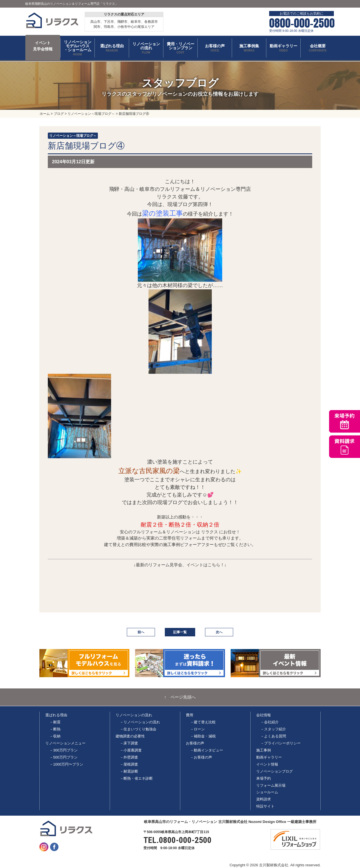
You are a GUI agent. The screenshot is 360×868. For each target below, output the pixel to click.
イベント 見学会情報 (43, 46)
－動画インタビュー (207, 750)
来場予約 (264, 778)
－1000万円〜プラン (66, 764)
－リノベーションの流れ (140, 722)
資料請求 (264, 799)
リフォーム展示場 (271, 785)
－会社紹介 (270, 722)
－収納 (55, 736)
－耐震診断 (129, 771)
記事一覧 (180, 632)
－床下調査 (129, 743)
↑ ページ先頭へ (180, 697)
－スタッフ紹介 (273, 729)
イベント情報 (267, 764)
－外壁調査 (129, 757)
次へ (219, 632)
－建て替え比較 (203, 722)
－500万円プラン (64, 757)
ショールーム (267, 792)
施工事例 (264, 750)
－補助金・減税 (203, 736)
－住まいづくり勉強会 (138, 729)
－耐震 (55, 722)
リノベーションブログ (274, 771)
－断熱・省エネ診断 (136, 778)
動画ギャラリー (269, 757)
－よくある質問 (273, 736)
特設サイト (265, 806)
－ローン (197, 729)
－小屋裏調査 (131, 750)
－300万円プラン (64, 750)
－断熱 (55, 729)
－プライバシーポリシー (281, 743)
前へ (141, 632)
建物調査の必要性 (130, 736)
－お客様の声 (201, 757)
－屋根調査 (129, 764)
